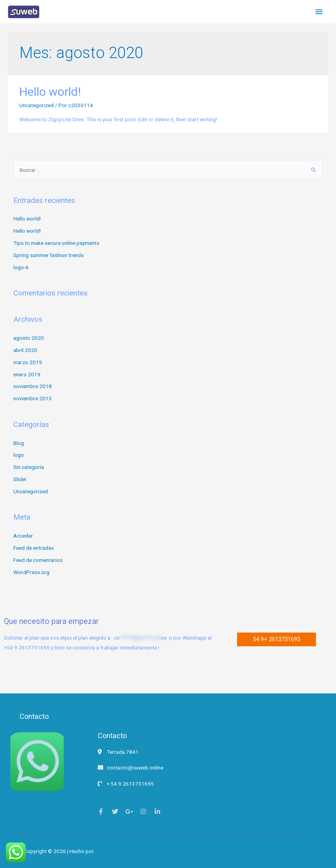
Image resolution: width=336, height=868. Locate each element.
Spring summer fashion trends (48, 255)
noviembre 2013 (33, 398)
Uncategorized (37, 105)
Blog (19, 443)
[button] (277, 639)
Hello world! (50, 92)
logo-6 (21, 267)
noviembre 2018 (33, 386)
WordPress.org (31, 572)
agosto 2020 (29, 338)
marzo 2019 (28, 362)
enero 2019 (27, 374)
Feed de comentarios (38, 560)
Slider (20, 479)
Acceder (23, 536)
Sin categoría (29, 467)
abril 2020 (25, 350)
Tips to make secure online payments (56, 243)
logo (19, 455)
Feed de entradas (34, 548)
